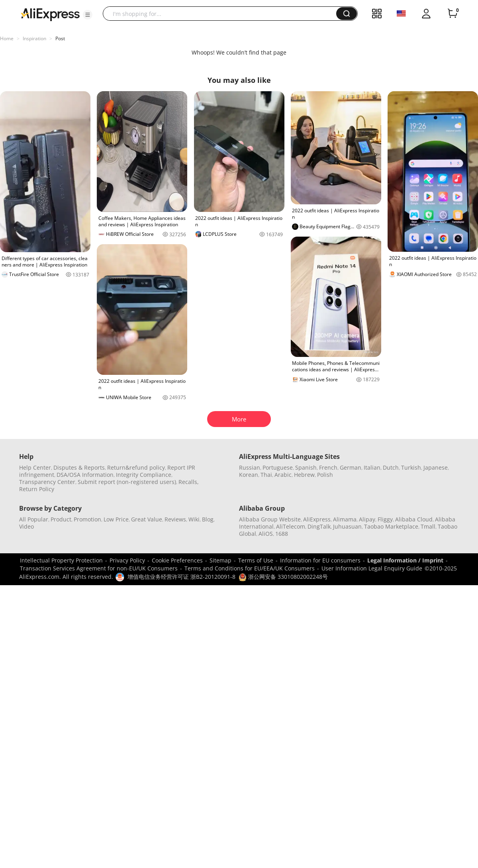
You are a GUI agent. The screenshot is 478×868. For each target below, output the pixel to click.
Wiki (194, 519)
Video (26, 526)
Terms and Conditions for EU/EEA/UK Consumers (250, 568)
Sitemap (220, 560)
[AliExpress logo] (50, 14)
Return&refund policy (136, 467)
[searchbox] (222, 14)
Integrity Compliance (144, 475)
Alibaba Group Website (270, 519)
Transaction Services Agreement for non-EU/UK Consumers (99, 568)
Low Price (116, 519)
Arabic (283, 475)
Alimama (345, 519)
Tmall (428, 526)
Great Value (147, 519)
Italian (372, 467)
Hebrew (304, 475)
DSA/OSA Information (85, 475)
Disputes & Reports (79, 467)
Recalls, (189, 482)
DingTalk (319, 526)
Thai (266, 475)
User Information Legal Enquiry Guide (372, 568)
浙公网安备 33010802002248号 (283, 577)
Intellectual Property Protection (61, 560)
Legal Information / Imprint (405, 560)
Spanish (306, 467)
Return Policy (37, 489)
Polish (325, 475)
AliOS (266, 534)
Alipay (367, 519)
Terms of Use (256, 560)
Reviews (175, 519)
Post (60, 38)
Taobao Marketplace (391, 526)
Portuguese (278, 467)
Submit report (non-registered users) (127, 482)
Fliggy (385, 519)
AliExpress (317, 519)
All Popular (34, 519)
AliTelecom (291, 526)
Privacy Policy (127, 560)
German (351, 467)
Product (61, 519)
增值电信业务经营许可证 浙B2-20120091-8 (181, 577)
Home (7, 38)
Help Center (35, 467)
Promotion (87, 519)
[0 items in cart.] (453, 14)
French (328, 467)
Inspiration (34, 38)
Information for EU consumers (320, 560)
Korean (249, 475)
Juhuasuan (347, 526)
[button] (88, 15)
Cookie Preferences (177, 560)
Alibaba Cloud (414, 519)
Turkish (411, 467)
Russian (250, 467)
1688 (282, 534)
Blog (208, 519)
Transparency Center (47, 482)
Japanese (436, 467)
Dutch (391, 467)
